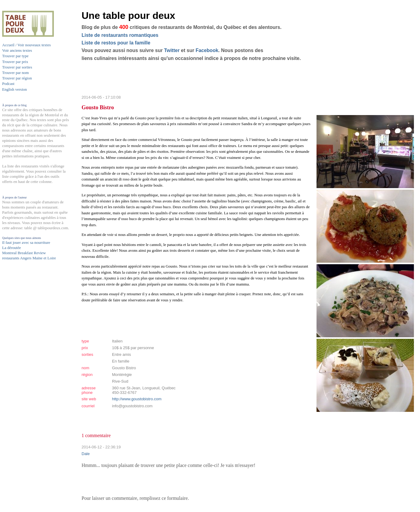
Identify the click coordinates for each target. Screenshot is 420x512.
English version (14, 89)
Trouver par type (15, 56)
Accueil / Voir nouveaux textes (26, 45)
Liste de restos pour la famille (116, 43)
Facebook (207, 50)
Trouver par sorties (17, 67)
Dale (86, 454)
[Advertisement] (26, 380)
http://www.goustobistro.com (137, 399)
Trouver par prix (15, 62)
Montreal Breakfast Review (24, 253)
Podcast (8, 84)
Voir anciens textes (17, 50)
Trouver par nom (16, 73)
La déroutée (12, 248)
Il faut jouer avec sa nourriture (26, 242)
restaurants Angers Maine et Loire (29, 258)
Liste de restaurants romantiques (120, 35)
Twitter (172, 50)
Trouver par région (17, 78)
